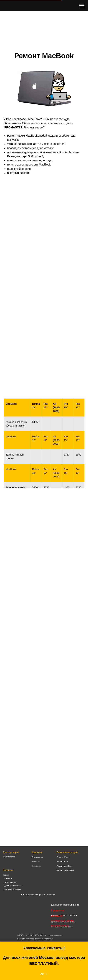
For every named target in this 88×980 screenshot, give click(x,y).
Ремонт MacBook (64, 866)
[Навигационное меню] (82, 6)
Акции (6, 875)
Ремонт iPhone (63, 857)
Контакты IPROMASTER (64, 915)
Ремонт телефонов (65, 870)
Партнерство (9, 857)
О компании (37, 857)
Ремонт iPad (62, 862)
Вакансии (36, 862)
